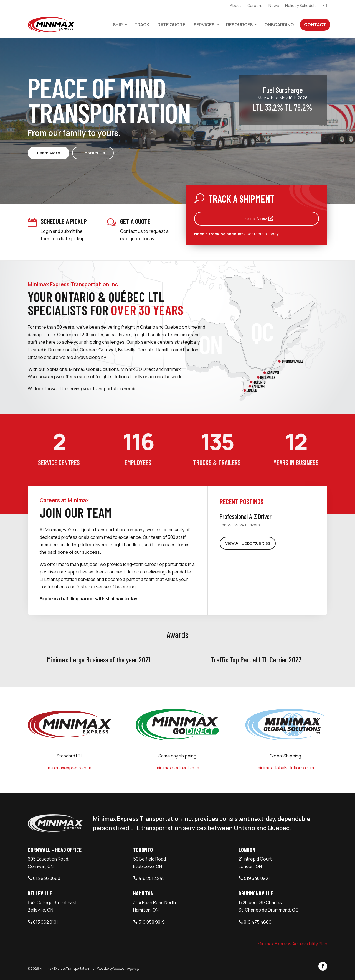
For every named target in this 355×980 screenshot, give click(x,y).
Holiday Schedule (301, 6)
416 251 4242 (152, 878)
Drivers (253, 525)
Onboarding (279, 25)
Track (142, 25)
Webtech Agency (126, 968)
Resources (239, 25)
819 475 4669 (258, 922)
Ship (118, 25)
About (236, 6)
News (274, 6)
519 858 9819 (152, 922)
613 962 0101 (45, 922)
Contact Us (93, 153)
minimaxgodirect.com (177, 768)
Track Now (254, 218)
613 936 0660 (47, 878)
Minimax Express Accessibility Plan (292, 944)
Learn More (49, 153)
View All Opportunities (248, 543)
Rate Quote (171, 25)
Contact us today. (263, 234)
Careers (255, 6)
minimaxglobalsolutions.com (285, 768)
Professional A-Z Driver (246, 516)
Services (204, 25)
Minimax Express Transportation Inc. (68, 968)
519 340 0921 (257, 878)
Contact (315, 25)
